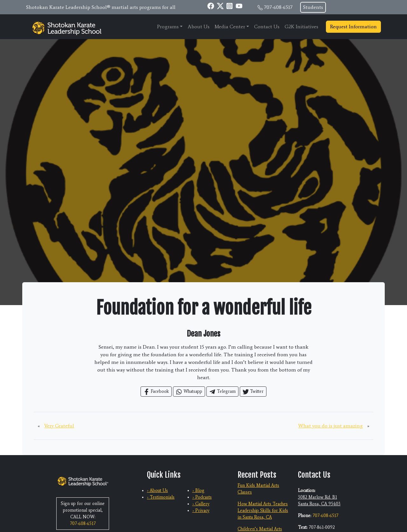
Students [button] (313, 7)
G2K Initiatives (301, 27)
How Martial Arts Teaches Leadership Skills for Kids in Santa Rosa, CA (263, 511)
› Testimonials (161, 497)
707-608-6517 (278, 7)
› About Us (157, 491)
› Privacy (201, 511)
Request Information (353, 27)
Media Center (230, 27)
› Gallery (201, 504)
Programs (168, 27)
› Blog (198, 491)
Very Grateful (59, 426)
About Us (199, 27)
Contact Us (267, 27)
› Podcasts (202, 497)
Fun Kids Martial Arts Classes (258, 489)
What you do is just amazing (331, 426)
